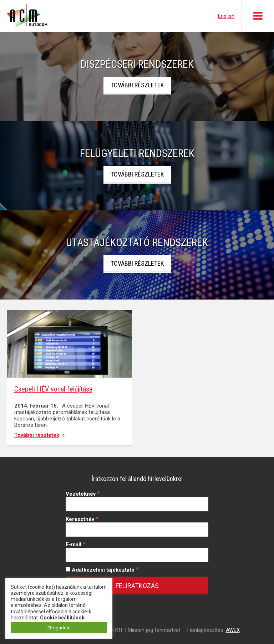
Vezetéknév (83, 494)
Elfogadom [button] (59, 628)
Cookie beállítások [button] (62, 618)
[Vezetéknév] (137, 504)
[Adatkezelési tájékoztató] (68, 569)
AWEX (233, 630)
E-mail (76, 545)
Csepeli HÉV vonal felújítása (53, 389)
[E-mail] (137, 555)
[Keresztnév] (137, 530)
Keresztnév (82, 519)
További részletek (137, 85)
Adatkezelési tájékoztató (102, 570)
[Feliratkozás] (137, 586)
